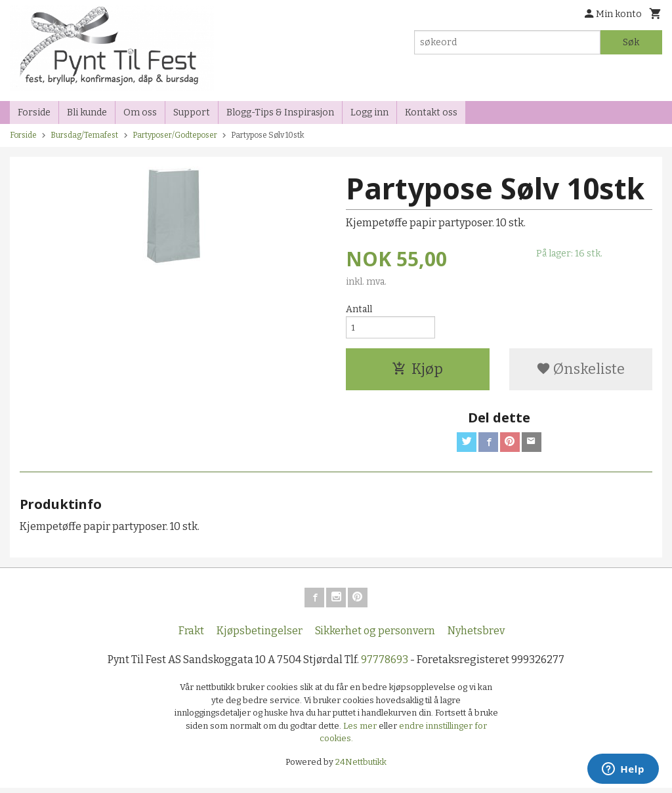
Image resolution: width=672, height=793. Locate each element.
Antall (359, 309)
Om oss (140, 112)
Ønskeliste (580, 372)
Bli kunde (87, 112)
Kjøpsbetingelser (260, 636)
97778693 (385, 665)
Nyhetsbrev (476, 636)
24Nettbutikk (361, 767)
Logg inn (369, 112)
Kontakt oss (431, 112)
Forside (34, 112)
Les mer (361, 731)
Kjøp (417, 372)
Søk (631, 42)
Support (192, 112)
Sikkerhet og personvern (375, 636)
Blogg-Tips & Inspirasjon (280, 112)
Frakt (191, 636)
